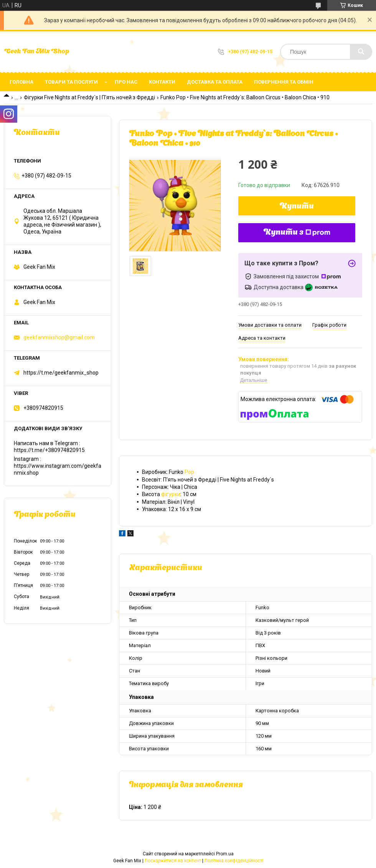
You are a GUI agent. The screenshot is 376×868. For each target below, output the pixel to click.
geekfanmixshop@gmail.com (59, 337)
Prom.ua (225, 854)
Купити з (297, 233)
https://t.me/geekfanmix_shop (61, 373)
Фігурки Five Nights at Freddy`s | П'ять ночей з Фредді (89, 97)
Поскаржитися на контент (173, 861)
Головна (21, 82)
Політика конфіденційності (234, 861)
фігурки (171, 494)
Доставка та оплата (215, 82)
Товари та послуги (71, 82)
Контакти (162, 82)
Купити (297, 207)
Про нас (126, 82)
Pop (189, 472)
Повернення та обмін (284, 82)
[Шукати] (361, 52)
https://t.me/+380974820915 (49, 450)
